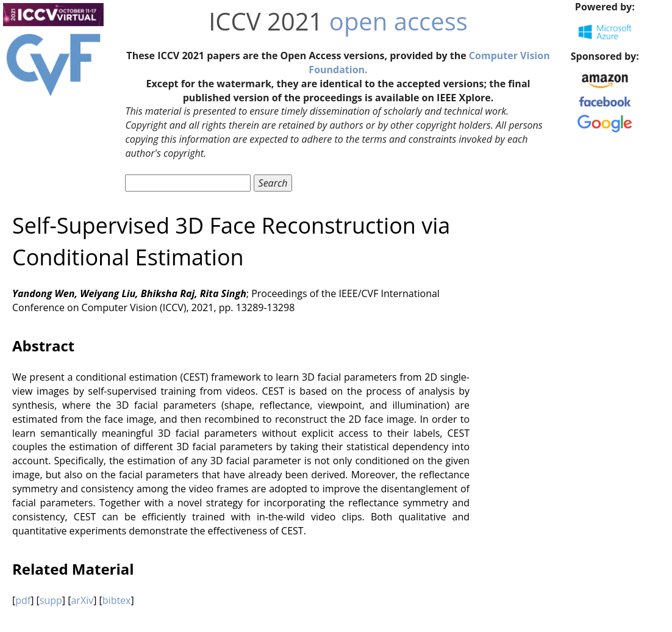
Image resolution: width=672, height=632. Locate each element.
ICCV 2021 (266, 21)
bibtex (117, 600)
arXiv (82, 600)
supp (51, 600)
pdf (23, 600)
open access (399, 21)
